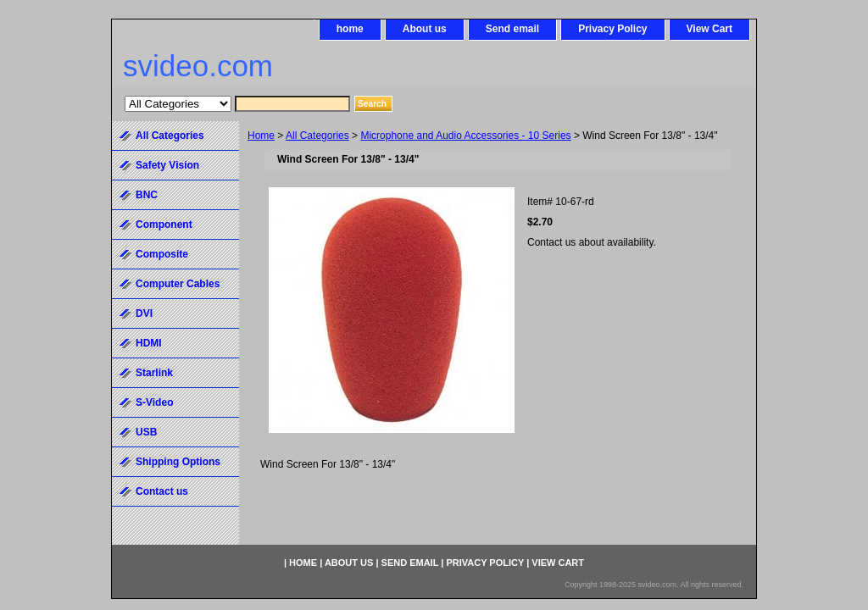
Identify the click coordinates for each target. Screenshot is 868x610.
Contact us (162, 491)
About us (425, 29)
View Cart (709, 29)
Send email (512, 29)
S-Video (154, 402)
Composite (162, 254)
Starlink (154, 373)
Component (164, 225)
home (350, 29)
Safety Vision (167, 165)
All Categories (317, 136)
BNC (147, 195)
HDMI (149, 343)
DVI (144, 313)
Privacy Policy (612, 29)
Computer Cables (178, 284)
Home (261, 136)
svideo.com (198, 66)
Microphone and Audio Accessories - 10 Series (465, 136)
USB (146, 432)
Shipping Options (178, 462)
